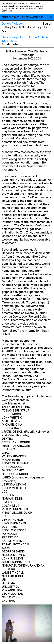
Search (47, 24)
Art (4, 31)
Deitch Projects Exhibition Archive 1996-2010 (25, 39)
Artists (6, 44)
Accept (51, 4)
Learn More (7, 11)
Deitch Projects (10, 17)
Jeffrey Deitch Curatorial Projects (24, 27)
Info (15, 44)
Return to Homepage (51, 17)
